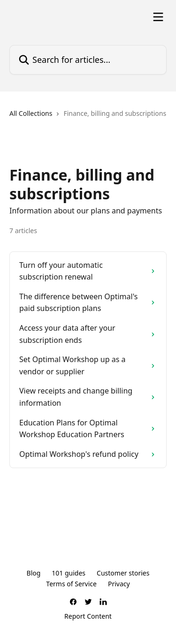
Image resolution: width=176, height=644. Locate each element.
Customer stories (123, 573)
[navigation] (88, 117)
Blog (34, 573)
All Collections (31, 113)
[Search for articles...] (88, 60)
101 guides (69, 573)
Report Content (88, 616)
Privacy (119, 584)
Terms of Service (71, 584)
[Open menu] (158, 17)
